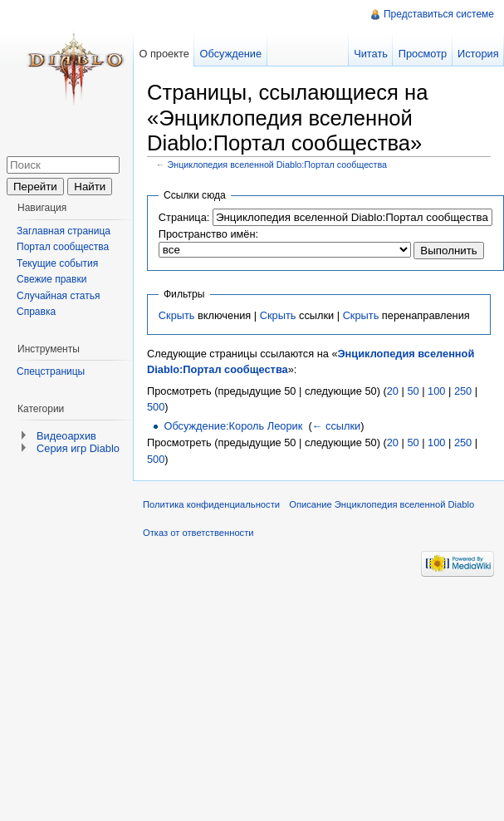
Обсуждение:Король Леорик (233, 426)
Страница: (184, 217)
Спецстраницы (51, 371)
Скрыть (177, 315)
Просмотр (423, 54)
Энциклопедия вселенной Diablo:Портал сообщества (277, 165)
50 (413, 391)
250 (463, 391)
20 (393, 391)
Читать (371, 54)
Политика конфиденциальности (211, 504)
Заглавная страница (64, 231)
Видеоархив (66, 436)
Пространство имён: (208, 234)
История (478, 54)
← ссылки (337, 426)
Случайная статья (58, 296)
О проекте (164, 54)
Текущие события (57, 263)
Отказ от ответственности (198, 533)
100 (436, 391)
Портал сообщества (63, 247)
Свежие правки (51, 279)
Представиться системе (439, 14)
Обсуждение (231, 54)
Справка (36, 312)
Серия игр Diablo (78, 448)
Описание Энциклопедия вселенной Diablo (382, 504)
